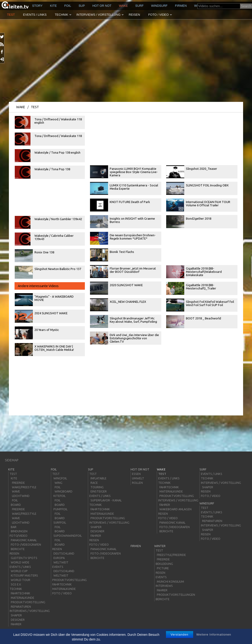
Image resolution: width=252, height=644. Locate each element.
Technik (62, 15)
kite (53, 6)
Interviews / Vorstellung (98, 15)
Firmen (181, 6)
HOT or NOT (102, 6)
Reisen (134, 15)
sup (82, 6)
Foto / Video (158, 15)
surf (139, 6)
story (37, 6)
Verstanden (180, 635)
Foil (68, 6)
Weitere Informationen (214, 635)
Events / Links (35, 15)
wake (123, 6)
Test (11, 15)
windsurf (159, 6)
